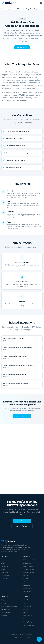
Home (3, 9)
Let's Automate (22, 416)
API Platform (5, 576)
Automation (5, 572)
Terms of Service (29, 625)
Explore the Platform (22, 526)
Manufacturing (28, 588)
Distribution (27, 585)
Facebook (28, 637)
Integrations (10, 9)
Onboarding (27, 606)
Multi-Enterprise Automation (32, 560)
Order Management (29, 572)
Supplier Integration (29, 569)
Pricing (26, 609)
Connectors (5, 566)
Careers (26, 603)
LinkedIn (21, 637)
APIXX (3, 563)
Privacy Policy (28, 622)
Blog (3, 600)
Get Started (22, 47)
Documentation (6, 609)
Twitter (16, 637)
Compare (4, 616)
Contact (26, 612)
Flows (3, 569)
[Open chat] (39, 639)
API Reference (6, 612)
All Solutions (27, 563)
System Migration (29, 566)
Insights (4, 603)
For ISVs (26, 576)
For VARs (26, 579)
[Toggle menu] (41, 3)
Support (26, 619)
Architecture (5, 579)
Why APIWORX (28, 591)
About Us (26, 600)
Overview (4, 560)
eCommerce (27, 582)
